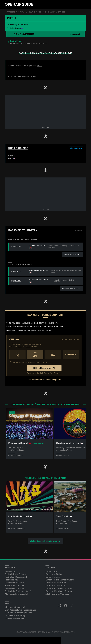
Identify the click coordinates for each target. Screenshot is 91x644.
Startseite (11, 12)
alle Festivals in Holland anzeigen (45, 541)
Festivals (22, 12)
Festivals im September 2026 (18, 591)
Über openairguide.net (15, 607)
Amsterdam (16, 28)
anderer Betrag (71, 354)
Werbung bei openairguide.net (18, 612)
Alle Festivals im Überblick (17, 594)
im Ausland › (73, 254)
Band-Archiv (50, 12)
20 (35, 354)
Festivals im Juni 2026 (15, 585)
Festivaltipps (11, 571)
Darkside (61, 12)
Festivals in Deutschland (16, 577)
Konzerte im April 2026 (56, 582)
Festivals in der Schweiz (16, 574)
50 (53, 354)
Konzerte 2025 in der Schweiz (59, 588)
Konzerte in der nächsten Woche (60, 579)
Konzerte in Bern (53, 577)
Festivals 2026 (11, 579)
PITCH (40, 12)
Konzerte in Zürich (54, 574)
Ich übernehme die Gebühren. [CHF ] (29, 362)
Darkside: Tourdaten (23, 230)
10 (18, 354)
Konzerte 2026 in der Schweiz (59, 591)
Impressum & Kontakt (14, 618)
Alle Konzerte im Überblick (57, 594)
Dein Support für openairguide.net (20, 609)
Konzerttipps (51, 571)
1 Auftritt (13, 76)
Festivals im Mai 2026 (15, 582)
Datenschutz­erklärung (15, 615)
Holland (32, 12)
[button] (75, 34)
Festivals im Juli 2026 (15, 588)
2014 (39, 66)
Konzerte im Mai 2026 (55, 585)
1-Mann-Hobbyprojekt (47, 323)
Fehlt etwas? (79, 230)
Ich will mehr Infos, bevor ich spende (45, 379)
